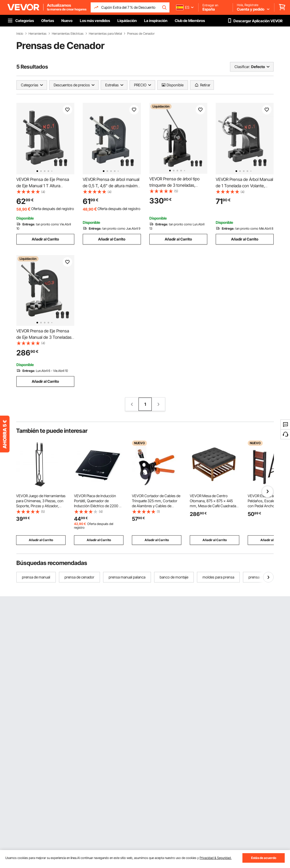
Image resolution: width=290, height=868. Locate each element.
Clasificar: (242, 67)
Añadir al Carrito (45, 239)
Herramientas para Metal (105, 34)
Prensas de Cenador (141, 34)
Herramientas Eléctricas (68, 34)
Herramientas (38, 34)
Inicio (20, 34)
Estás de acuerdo (264, 858)
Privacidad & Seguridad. (216, 858)
